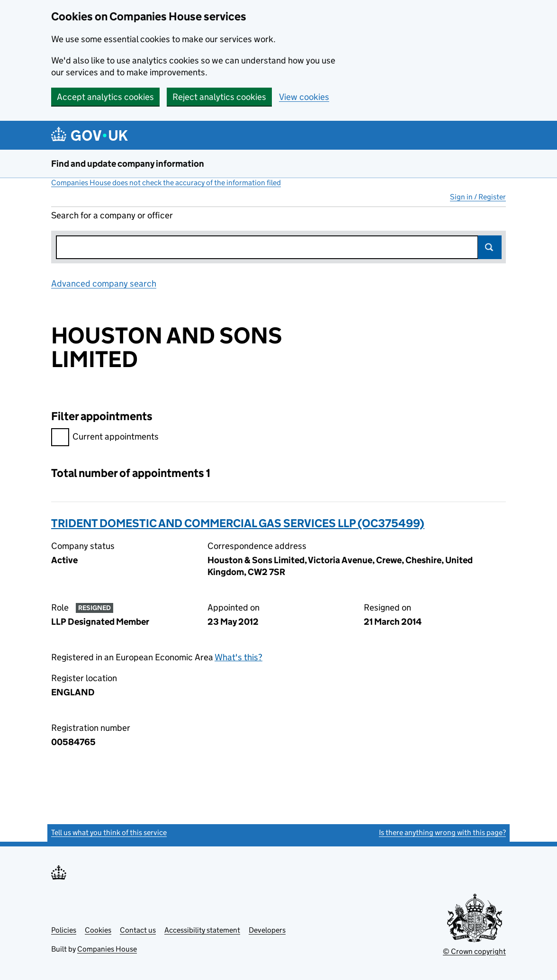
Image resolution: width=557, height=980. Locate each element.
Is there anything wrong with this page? (442, 832)
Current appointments (105, 438)
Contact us (138, 930)
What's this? (238, 657)
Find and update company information (128, 164)
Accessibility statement (202, 930)
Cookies (98, 930)
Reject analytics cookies (219, 97)
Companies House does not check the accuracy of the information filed (166, 183)
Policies (64, 930)
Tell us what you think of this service (109, 832)
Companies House (107, 949)
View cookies (304, 97)
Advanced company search (104, 283)
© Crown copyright (474, 951)
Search (490, 247)
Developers (267, 930)
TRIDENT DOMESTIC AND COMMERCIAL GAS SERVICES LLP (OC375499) (238, 523)
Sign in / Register (478, 197)
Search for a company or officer (112, 215)
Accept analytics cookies (105, 97)
